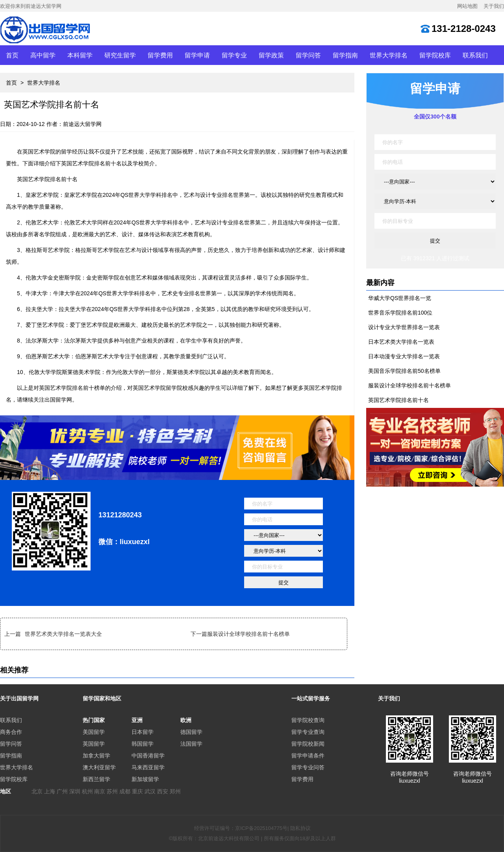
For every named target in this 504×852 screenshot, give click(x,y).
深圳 (75, 791)
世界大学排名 (389, 55)
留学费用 (160, 55)
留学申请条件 (308, 756)
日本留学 (143, 732)
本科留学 (80, 55)
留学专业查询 (308, 732)
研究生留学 (120, 55)
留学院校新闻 (308, 744)
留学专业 (234, 55)
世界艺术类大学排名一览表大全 (63, 634)
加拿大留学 (96, 756)
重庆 (137, 791)
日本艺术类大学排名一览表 (401, 342)
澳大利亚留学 (99, 767)
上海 (50, 791)
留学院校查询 (308, 720)
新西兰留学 (96, 779)
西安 (163, 791)
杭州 (87, 791)
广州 (62, 791)
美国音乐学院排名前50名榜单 (404, 371)
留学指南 (345, 55)
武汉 (150, 791)
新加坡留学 (145, 779)
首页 (12, 55)
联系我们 (475, 55)
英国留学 (94, 744)
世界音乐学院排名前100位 (400, 313)
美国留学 (94, 732)
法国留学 (191, 744)
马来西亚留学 (148, 767)
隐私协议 (300, 828)
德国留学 (191, 732)
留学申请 (197, 55)
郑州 (175, 791)
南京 (100, 791)
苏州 (112, 791)
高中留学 (43, 55)
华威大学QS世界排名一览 (400, 298)
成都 (125, 791)
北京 (37, 791)
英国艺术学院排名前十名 (398, 400)
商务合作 (11, 732)
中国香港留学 (148, 756)
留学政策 (271, 55)
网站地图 (467, 6)
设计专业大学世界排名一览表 (404, 327)
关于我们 (494, 6)
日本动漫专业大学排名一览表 (404, 356)
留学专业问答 (308, 767)
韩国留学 (143, 744)
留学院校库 (435, 55)
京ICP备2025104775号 (261, 828)
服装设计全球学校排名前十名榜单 (248, 634)
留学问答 (308, 55)
